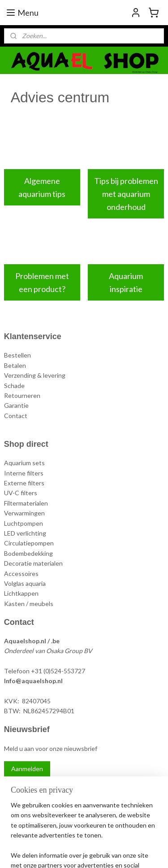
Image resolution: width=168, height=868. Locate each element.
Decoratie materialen (33, 563)
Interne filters (24, 473)
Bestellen (17, 355)
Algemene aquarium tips (42, 187)
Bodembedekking (28, 553)
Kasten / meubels (29, 604)
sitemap (83, 837)
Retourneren (22, 395)
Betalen (15, 365)
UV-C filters (21, 493)
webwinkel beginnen (130, 837)
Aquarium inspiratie (126, 282)
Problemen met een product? (42, 282)
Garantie (16, 405)
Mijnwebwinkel (98, 852)
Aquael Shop (28, 790)
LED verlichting (25, 533)
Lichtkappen (21, 593)
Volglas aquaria (25, 583)
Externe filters (24, 483)
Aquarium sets (24, 463)
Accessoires (21, 574)
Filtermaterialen (26, 503)
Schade (14, 386)
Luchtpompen (24, 523)
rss (99, 837)
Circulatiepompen (29, 543)
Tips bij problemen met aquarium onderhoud (126, 194)
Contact (16, 416)
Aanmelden (27, 769)
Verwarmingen (24, 513)
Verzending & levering (35, 375)
